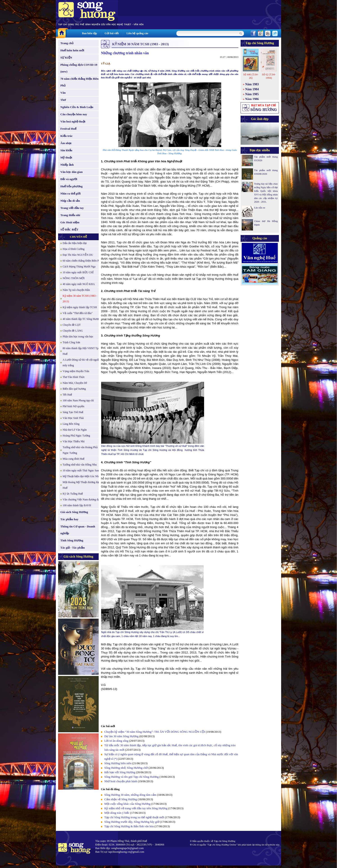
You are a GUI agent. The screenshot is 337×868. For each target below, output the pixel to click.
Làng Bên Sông (71, 424)
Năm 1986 (252, 99)
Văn (63, 93)
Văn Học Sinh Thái (73, 418)
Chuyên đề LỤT (72, 325)
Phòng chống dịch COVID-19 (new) (79, 68)
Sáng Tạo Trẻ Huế (73, 412)
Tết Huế (67, 395)
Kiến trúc (66, 136)
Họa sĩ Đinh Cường (74, 249)
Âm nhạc (66, 143)
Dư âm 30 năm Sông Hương (121, 736)
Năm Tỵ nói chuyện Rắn (76, 290)
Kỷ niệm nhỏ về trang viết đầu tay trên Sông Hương (136, 808)
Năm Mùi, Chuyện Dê (75, 383)
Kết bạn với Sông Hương (120, 772)
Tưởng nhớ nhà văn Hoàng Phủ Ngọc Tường (80, 450)
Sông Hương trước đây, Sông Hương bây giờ (132, 822)
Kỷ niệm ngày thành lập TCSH (80, 307)
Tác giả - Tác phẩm (73, 548)
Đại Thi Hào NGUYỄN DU (78, 255)
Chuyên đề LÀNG (73, 331)
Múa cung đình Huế (74, 459)
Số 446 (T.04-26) (251, 76)
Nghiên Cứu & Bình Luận (77, 107)
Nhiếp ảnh (67, 165)
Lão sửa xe (260, 208)
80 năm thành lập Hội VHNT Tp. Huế (81, 351)
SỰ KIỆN (66, 58)
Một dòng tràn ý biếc (117, 813)
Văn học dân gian (72, 172)
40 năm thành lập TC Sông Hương (82, 319)
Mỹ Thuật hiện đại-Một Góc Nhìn (82, 476)
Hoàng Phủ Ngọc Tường (76, 436)
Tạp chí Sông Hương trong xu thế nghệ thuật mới (134, 817)
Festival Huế (68, 129)
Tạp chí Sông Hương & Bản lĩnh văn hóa (129, 826)
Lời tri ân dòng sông (116, 741)
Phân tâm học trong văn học (78, 337)
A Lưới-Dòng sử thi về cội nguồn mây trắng (81, 363)
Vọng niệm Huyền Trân (76, 371)
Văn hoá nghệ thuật (73, 121)
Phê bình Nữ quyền (73, 406)
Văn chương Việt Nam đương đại (81, 500)
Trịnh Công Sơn (71, 342)
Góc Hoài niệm (70, 222)
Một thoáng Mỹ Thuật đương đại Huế (81, 485)
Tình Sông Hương (72, 540)
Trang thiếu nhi (70, 215)
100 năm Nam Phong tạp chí (78, 400)
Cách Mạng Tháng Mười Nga (79, 267)
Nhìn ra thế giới (71, 193)
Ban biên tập (89, 33)
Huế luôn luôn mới (72, 50)
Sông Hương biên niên (118, 763)
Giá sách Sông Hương (74, 512)
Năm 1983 (252, 84)
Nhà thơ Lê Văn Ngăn (75, 430)
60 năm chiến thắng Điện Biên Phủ (82, 261)
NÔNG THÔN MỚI (74, 278)
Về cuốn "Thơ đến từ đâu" (78, 313)
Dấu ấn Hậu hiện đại (75, 243)
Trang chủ (67, 43)
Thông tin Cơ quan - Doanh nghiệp (78, 530)
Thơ (63, 100)
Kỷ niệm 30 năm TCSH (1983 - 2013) (80, 299)
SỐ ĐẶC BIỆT (69, 229)
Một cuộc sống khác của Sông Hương (127, 804)
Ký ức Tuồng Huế (73, 494)
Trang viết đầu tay (72, 208)
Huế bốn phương (72, 186)
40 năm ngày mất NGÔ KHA (79, 284)
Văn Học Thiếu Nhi (74, 441)
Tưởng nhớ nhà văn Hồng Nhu (80, 465)
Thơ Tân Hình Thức (74, 377)
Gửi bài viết (112, 33)
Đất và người (69, 179)
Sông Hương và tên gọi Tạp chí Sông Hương (132, 777)
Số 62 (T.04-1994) (269, 76)
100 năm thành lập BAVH (77, 505)
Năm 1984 (252, 89)
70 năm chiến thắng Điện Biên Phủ (79, 82)
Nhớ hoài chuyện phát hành (121, 781)
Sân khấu (66, 150)
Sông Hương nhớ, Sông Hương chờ (126, 768)
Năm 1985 (252, 94)
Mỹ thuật (66, 157)
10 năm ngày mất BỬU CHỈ (78, 272)
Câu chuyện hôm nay (74, 114)
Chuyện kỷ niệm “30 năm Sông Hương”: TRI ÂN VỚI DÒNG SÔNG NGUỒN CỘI (155, 732)
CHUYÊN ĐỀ (78, 237)
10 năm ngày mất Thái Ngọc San (81, 470)
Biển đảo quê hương (74, 389)
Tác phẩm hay (69, 519)
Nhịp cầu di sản (70, 201)
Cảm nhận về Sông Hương (121, 799)
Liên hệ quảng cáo (137, 33)
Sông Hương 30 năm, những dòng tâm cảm (130, 795)
